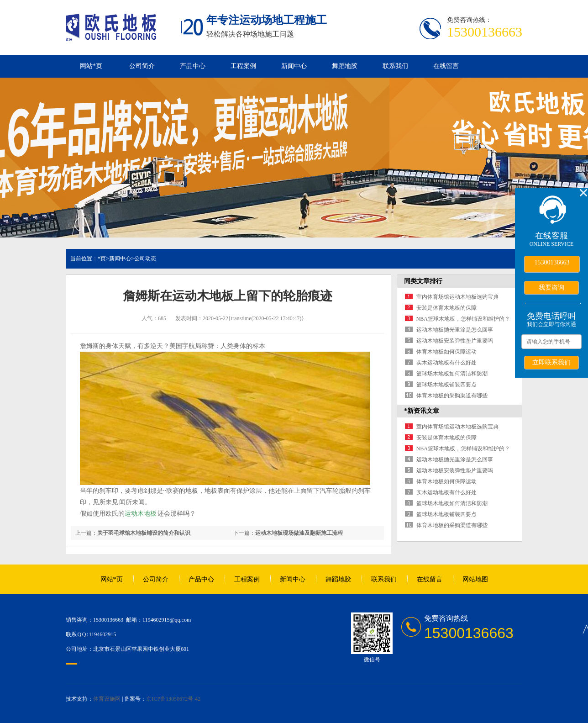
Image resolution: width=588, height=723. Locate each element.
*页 (102, 259)
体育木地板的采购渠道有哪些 (452, 396)
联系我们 (395, 66)
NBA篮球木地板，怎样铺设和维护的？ (463, 319)
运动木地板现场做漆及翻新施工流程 (299, 533)
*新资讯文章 (422, 411)
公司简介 (142, 66)
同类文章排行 (423, 281)
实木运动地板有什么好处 (446, 363)
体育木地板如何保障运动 (446, 352)
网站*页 (91, 66)
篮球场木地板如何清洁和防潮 (452, 374)
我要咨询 (551, 287)
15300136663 (552, 262)
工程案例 (243, 66)
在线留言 (446, 66)
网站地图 (475, 579)
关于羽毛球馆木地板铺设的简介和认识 (144, 533)
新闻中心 (294, 66)
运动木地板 (141, 514)
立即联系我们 (551, 362)
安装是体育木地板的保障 (446, 308)
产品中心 (193, 66)
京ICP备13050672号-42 (173, 699)
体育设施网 (107, 699)
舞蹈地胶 (345, 66)
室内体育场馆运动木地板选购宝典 (457, 297)
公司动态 (145, 259)
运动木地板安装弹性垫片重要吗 (455, 341)
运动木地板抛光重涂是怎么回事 (455, 330)
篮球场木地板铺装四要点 (446, 385)
